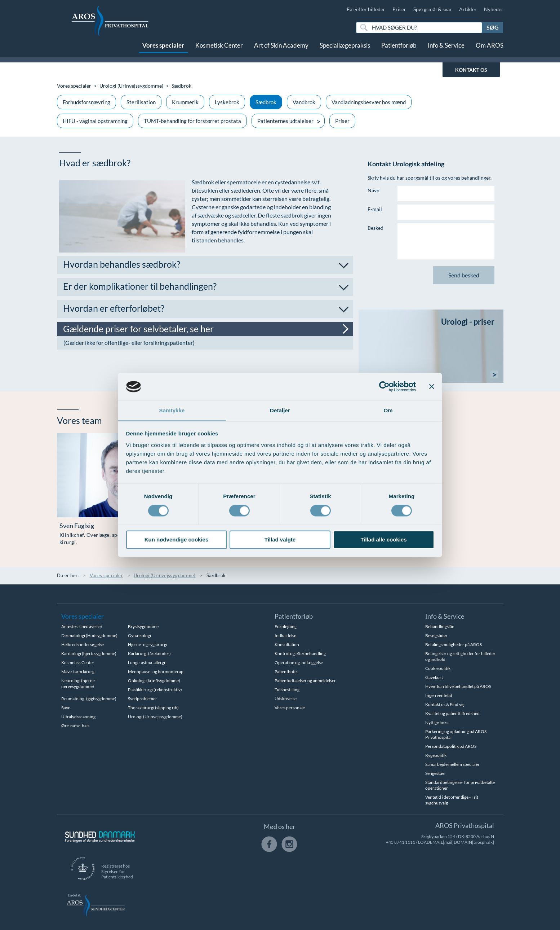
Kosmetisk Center (219, 50)
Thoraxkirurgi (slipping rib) (153, 708)
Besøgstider (436, 635)
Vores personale (290, 708)
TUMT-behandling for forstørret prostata (192, 121)
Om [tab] (388, 410)
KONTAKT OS (471, 70)
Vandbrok (304, 102)
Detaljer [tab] (280, 410)
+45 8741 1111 (401, 842)
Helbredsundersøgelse (83, 644)
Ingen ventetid (439, 695)
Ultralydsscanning (78, 717)
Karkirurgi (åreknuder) (149, 653)
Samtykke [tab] (172, 410)
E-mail (375, 209)
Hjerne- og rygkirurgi (148, 644)
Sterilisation (141, 102)
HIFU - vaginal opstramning (95, 121)
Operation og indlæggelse (299, 663)
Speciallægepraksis (345, 50)
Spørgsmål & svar (433, 9)
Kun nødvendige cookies (177, 540)
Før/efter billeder (366, 9)
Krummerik (185, 102)
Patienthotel (286, 672)
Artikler (468, 9)
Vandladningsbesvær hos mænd (369, 102)
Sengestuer (436, 773)
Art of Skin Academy (281, 50)
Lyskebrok (227, 102)
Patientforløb (399, 50)
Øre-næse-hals (75, 726)
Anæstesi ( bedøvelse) (82, 626)
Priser (399, 9)
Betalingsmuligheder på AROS (454, 644)
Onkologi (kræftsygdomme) (154, 681)
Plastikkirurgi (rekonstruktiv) (155, 690)
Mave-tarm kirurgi (78, 672)
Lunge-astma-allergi (146, 663)
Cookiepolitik (438, 668)
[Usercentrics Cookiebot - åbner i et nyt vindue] (384, 386)
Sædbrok (266, 102)
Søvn (66, 708)
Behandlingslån (440, 626)
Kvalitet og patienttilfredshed (452, 713)
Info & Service (446, 50)
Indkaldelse (285, 635)
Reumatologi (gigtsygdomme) (89, 699)
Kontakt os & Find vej (445, 704)
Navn (374, 190)
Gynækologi (139, 635)
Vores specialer (163, 50)
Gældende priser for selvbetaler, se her (139, 329)
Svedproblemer (143, 699)
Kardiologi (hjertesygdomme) (89, 653)
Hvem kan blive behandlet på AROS (458, 686)
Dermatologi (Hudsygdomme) (89, 635)
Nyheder (494, 9)
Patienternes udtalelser (285, 121)
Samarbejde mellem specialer (452, 764)
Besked (375, 228)
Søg (493, 27)
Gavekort (434, 677)
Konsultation (287, 644)
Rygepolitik (436, 755)
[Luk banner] (432, 386)
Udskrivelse (286, 699)
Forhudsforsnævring (86, 102)
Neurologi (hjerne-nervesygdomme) (79, 683)
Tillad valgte (280, 540)
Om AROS (490, 50)
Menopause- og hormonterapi (156, 672)
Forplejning (286, 626)
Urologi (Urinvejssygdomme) (131, 86)
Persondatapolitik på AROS (451, 746)
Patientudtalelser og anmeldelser (305, 681)
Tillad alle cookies (383, 540)
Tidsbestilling (287, 690)
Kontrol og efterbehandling (300, 653)
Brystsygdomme (143, 626)
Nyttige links (437, 722)
